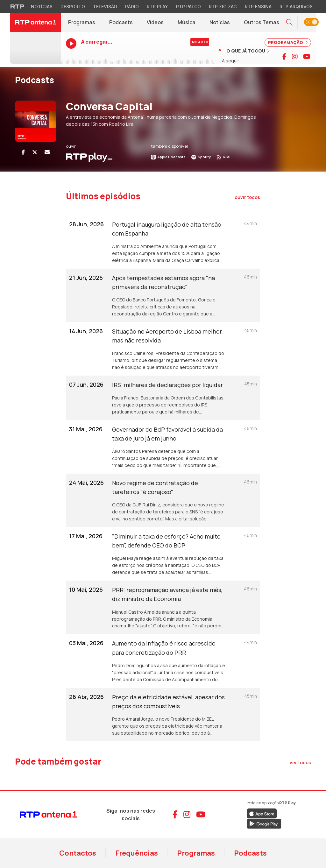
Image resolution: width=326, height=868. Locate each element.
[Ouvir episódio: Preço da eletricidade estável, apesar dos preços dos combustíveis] (163, 715)
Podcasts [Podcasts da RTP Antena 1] (121, 22)
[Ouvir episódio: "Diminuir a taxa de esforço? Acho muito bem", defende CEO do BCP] (163, 554)
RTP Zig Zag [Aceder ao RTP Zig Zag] (223, 7)
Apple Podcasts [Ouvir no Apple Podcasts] (168, 157)
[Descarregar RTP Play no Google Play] (264, 823)
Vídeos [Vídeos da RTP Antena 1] (155, 22)
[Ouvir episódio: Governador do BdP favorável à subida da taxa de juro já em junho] (163, 447)
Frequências (137, 853)
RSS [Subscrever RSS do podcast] (223, 157)
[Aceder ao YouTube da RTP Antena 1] (201, 815)
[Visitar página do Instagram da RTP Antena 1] (295, 57)
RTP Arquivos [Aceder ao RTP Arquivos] (296, 7)
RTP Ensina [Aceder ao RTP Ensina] (258, 7)
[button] (289, 22)
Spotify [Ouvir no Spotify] (201, 157)
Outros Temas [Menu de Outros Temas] (262, 22)
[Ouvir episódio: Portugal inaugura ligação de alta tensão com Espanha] (163, 242)
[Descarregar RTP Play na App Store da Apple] (262, 813)
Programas (196, 853)
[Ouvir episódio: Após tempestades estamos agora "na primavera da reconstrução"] (163, 295)
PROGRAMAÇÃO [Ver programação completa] (288, 42)
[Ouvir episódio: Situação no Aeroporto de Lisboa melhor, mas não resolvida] (163, 349)
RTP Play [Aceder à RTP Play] (157, 7)
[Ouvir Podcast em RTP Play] (89, 157)
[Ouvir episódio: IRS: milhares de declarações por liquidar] (163, 398)
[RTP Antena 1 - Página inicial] (36, 22)
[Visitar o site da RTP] (18, 6)
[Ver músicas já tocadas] (244, 51)
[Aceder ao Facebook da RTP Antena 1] (175, 815)
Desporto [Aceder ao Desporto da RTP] (73, 7)
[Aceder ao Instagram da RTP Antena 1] (187, 815)
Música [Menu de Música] (187, 22)
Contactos (78, 853)
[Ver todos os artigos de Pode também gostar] (300, 763)
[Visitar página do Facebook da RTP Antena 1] (284, 57)
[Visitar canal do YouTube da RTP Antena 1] (307, 57)
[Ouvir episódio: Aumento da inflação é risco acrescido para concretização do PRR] (163, 661)
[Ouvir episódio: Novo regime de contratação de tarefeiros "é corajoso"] (163, 500)
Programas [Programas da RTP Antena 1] (82, 22)
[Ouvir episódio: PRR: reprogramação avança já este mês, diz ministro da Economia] (163, 607)
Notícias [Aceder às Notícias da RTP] (42, 7)
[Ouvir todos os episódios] (247, 197)
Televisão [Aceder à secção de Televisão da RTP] (105, 7)
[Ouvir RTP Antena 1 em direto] (36, 48)
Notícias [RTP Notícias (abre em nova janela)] (223, 24)
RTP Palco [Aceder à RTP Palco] (188, 7)
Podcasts (250, 853)
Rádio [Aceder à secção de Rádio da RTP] (132, 7)
